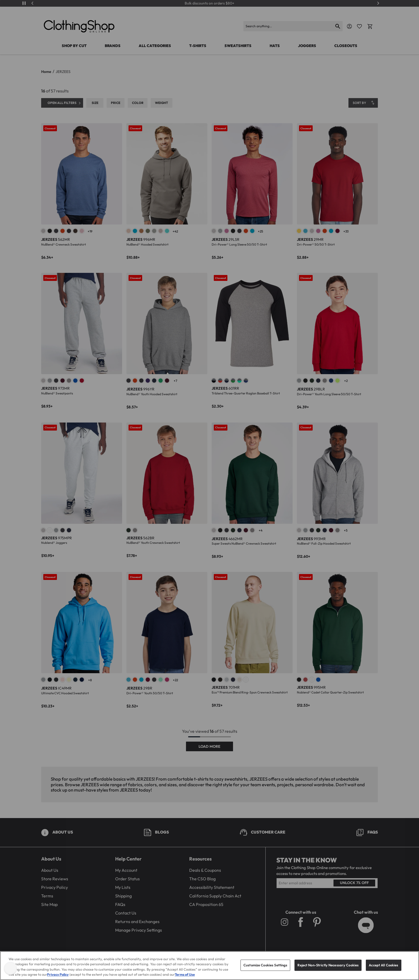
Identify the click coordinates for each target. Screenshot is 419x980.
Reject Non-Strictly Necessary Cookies (328, 970)
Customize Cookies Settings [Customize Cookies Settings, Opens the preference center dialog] (265, 970)
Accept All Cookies (383, 970)
